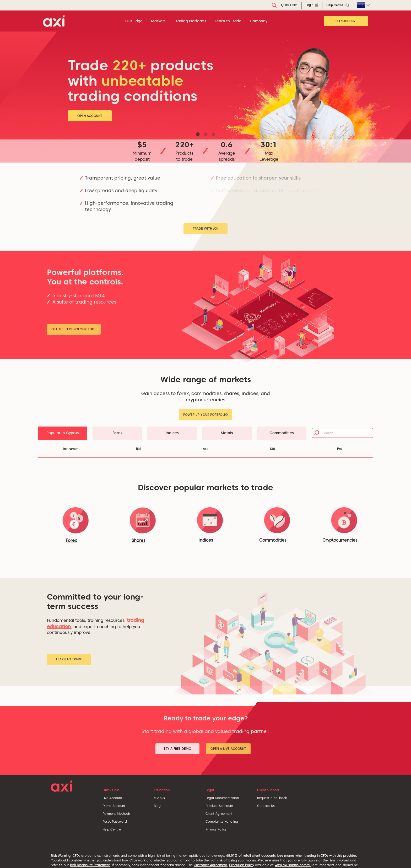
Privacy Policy (216, 829)
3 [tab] (213, 134)
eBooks (159, 798)
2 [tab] (206, 134)
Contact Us (266, 806)
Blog (157, 806)
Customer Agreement (210, 865)
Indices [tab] (172, 433)
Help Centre (112, 829)
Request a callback (272, 798)
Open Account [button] (90, 116)
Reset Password (115, 821)
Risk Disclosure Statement (90, 865)
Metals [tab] (227, 433)
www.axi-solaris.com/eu (293, 865)
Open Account (346, 21)
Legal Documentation (222, 798)
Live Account (112, 798)
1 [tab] (198, 134)
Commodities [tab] (282, 433)
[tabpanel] (206, 97)
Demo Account (114, 806)
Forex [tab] (117, 433)
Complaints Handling (222, 821)
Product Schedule (219, 806)
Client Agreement (219, 814)
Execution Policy (242, 865)
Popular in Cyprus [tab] (63, 433)
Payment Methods (117, 814)
